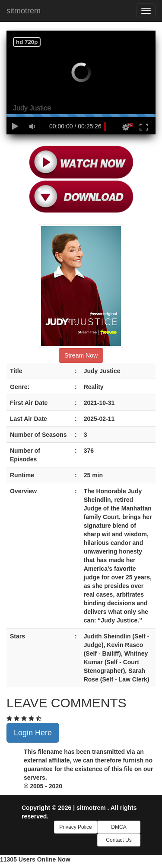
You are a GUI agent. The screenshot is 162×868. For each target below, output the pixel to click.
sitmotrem (24, 11)
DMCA (119, 827)
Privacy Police (75, 827)
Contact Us (119, 840)
